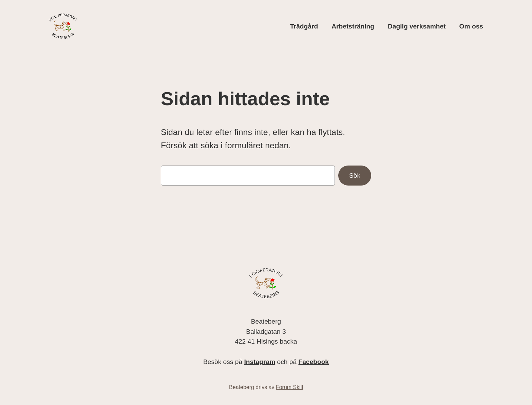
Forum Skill (289, 387)
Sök (355, 176)
